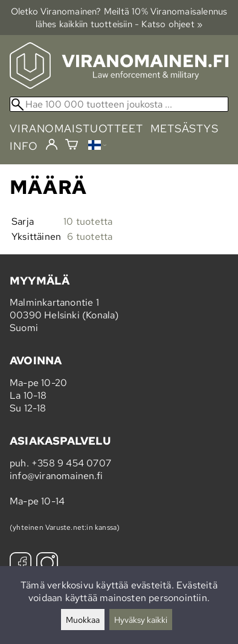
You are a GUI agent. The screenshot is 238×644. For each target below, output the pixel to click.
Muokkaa (83, 620)
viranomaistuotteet (76, 128)
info (24, 146)
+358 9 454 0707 (71, 463)
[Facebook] (21, 565)
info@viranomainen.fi (56, 476)
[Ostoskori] (72, 146)
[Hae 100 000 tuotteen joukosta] (119, 104)
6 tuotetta (90, 237)
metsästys (185, 128)
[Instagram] (47, 565)
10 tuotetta (88, 221)
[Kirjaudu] (52, 145)
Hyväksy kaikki (141, 620)
